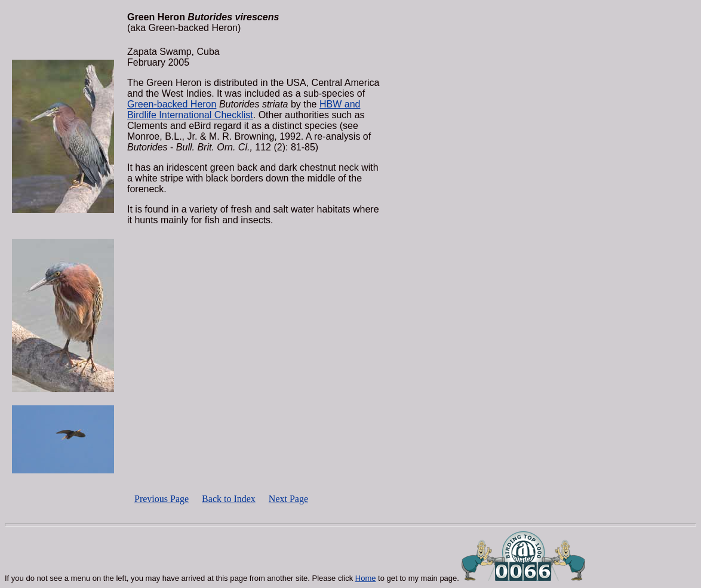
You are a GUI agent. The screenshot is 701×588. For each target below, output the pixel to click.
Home (366, 578)
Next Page (288, 499)
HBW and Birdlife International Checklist (244, 110)
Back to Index (229, 499)
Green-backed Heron (172, 104)
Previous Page (162, 499)
